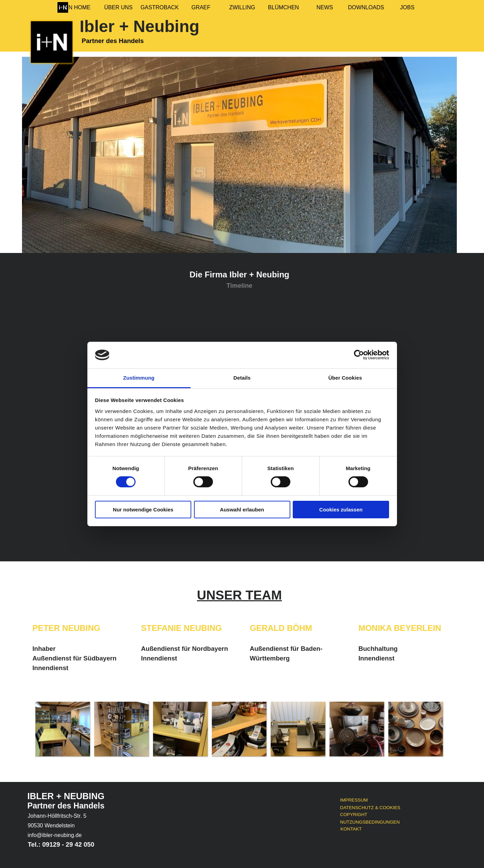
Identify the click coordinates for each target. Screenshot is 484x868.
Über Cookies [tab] (345, 378)
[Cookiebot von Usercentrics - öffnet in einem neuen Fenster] (359, 355)
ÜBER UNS (119, 7)
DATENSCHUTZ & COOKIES (370, 808)
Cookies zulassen (341, 510)
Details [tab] (242, 378)
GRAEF (201, 7)
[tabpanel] (239, 279)
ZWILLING (242, 7)
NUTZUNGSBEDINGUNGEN (370, 822)
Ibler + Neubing (140, 26)
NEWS (325, 7)
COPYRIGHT (354, 814)
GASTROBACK (159, 7)
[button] (62, 729)
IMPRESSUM (354, 800)
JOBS (407, 7)
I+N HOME (77, 7)
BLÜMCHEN (283, 7)
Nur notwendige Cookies (143, 510)
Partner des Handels (66, 806)
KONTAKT (351, 829)
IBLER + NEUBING (66, 796)
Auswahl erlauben (242, 510)
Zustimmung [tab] (139, 378)
